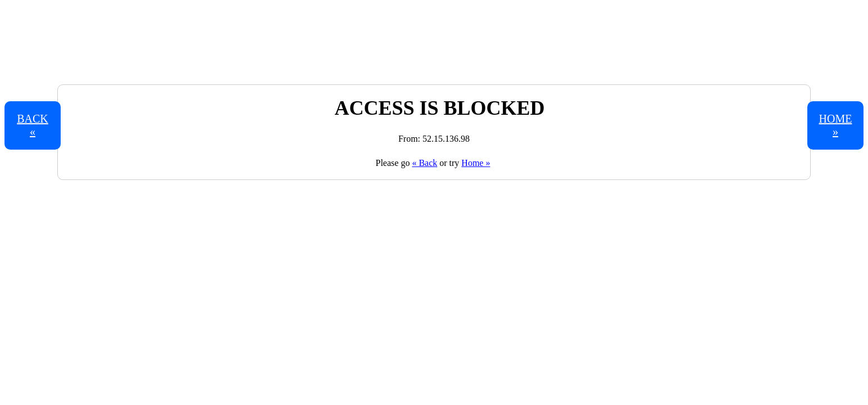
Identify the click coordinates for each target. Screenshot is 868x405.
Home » (476, 163)
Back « (33, 125)
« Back (424, 163)
